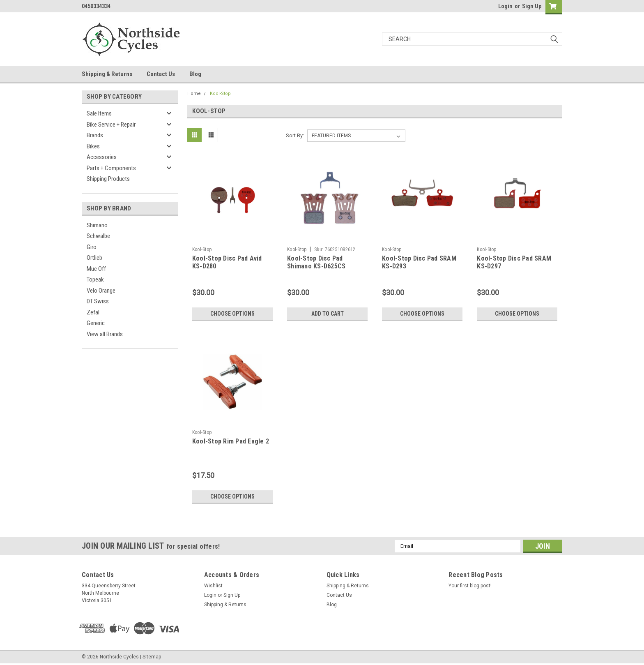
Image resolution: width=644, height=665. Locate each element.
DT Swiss (98, 301)
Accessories (102, 157)
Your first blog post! (470, 586)
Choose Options (232, 314)
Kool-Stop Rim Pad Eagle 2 (231, 441)
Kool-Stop (220, 94)
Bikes (93, 146)
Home (194, 94)
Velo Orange (101, 291)
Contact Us (161, 74)
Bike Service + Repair (111, 125)
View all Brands (105, 334)
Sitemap (152, 657)
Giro (92, 247)
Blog (195, 74)
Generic (96, 323)
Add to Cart (328, 314)
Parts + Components (111, 168)
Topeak (95, 279)
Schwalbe (98, 236)
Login (505, 6)
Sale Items (99, 113)
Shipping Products (108, 179)
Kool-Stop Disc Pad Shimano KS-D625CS (316, 262)
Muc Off (96, 269)
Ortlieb (94, 258)
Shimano (97, 225)
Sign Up (532, 6)
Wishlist (213, 586)
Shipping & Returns (107, 74)
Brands (95, 135)
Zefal (93, 312)
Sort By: (295, 135)
